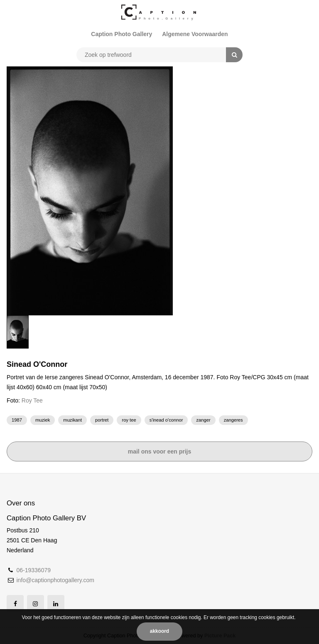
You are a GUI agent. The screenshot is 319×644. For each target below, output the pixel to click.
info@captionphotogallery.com (55, 580)
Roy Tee (32, 400)
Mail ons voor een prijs (160, 451)
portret (102, 420)
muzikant (72, 420)
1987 (17, 420)
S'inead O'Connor (166, 420)
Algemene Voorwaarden (195, 34)
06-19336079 (33, 570)
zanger (203, 420)
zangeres (233, 420)
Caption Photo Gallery (121, 34)
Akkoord (159, 631)
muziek (43, 420)
